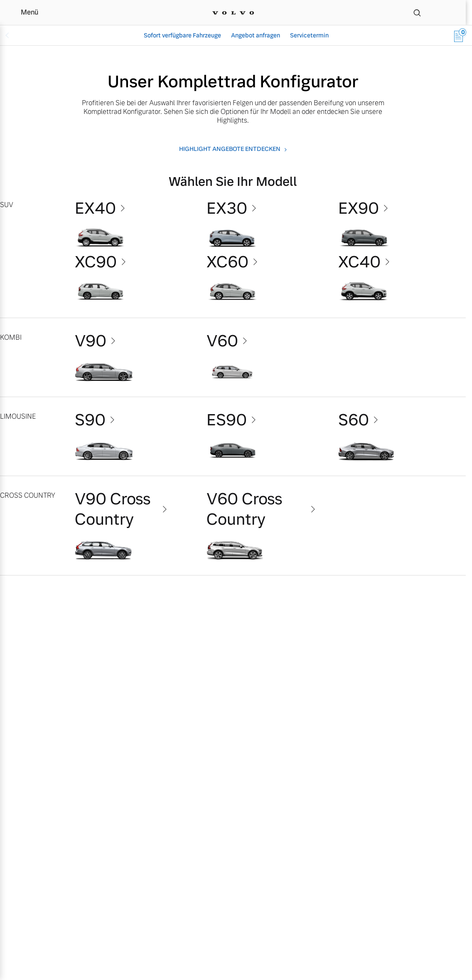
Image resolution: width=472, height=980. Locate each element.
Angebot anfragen (256, 35)
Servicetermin (309, 35)
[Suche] (417, 12)
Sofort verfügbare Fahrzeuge (182, 35)
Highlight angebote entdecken (230, 149)
